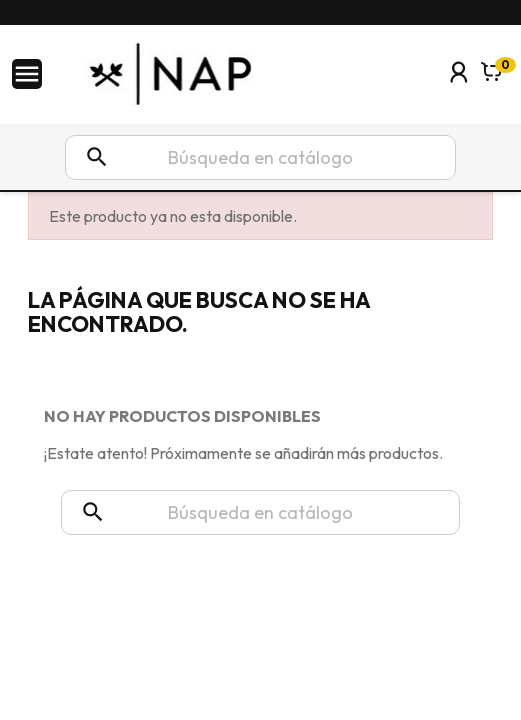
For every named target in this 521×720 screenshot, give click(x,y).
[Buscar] (260, 157)
